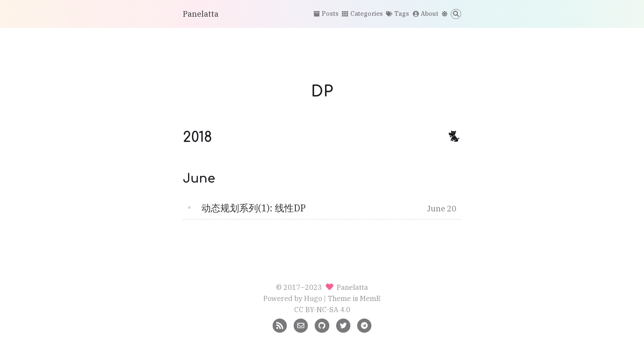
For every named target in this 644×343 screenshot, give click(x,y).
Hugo (313, 298)
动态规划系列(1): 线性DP (254, 208)
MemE (370, 298)
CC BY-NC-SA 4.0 (322, 309)
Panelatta (201, 14)
